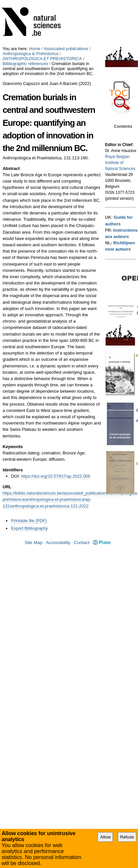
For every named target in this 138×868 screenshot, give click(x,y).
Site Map (33, 543)
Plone (102, 543)
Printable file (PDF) (29, 521)
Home (35, 49)
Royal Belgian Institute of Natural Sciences (120, 163)
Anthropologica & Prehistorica (31, 54)
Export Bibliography (29, 528)
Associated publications (66, 49)
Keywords (13, 447)
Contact (82, 543)
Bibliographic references (25, 64)
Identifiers (13, 470)
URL (7, 487)
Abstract (11, 168)
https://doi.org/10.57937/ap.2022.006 (55, 476)
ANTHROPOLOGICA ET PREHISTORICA (42, 59)
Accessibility (58, 543)
